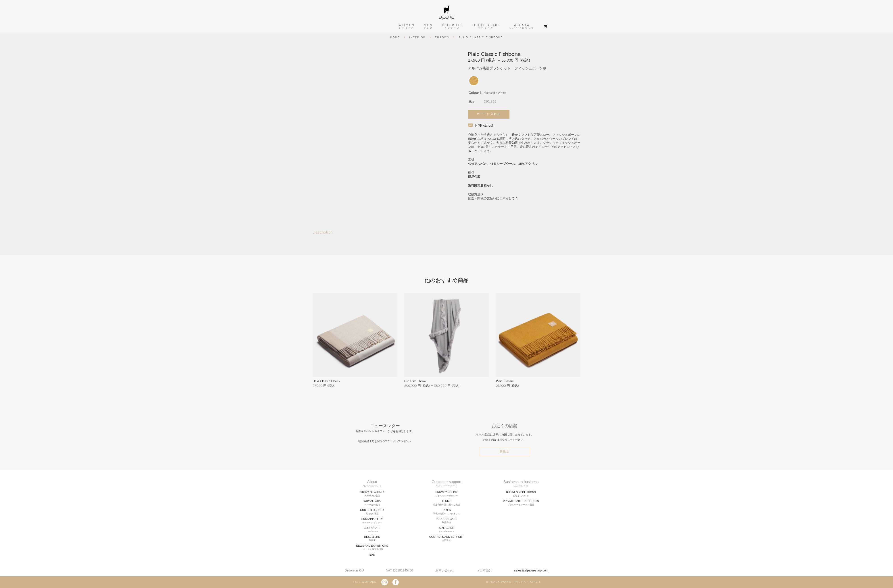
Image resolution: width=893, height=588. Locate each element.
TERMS (446, 503)
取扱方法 (474, 194)
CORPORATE (372, 530)
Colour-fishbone (481, 93)
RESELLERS (372, 539)
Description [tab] (323, 232)
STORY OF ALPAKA (372, 494)
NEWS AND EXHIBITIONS (372, 548)
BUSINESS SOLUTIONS (521, 494)
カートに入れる (489, 114)
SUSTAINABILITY (372, 521)
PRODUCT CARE (446, 521)
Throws (442, 37)
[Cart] (546, 26)
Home (395, 37)
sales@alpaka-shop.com (531, 570)
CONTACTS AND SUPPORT (446, 539)
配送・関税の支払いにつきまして (491, 198)
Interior (417, 37)
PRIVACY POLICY (446, 494)
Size (471, 101)
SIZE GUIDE (446, 530)
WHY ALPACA (372, 503)
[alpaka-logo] (446, 12)
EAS (372, 555)
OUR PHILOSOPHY (372, 512)
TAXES (446, 512)
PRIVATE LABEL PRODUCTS (521, 503)
